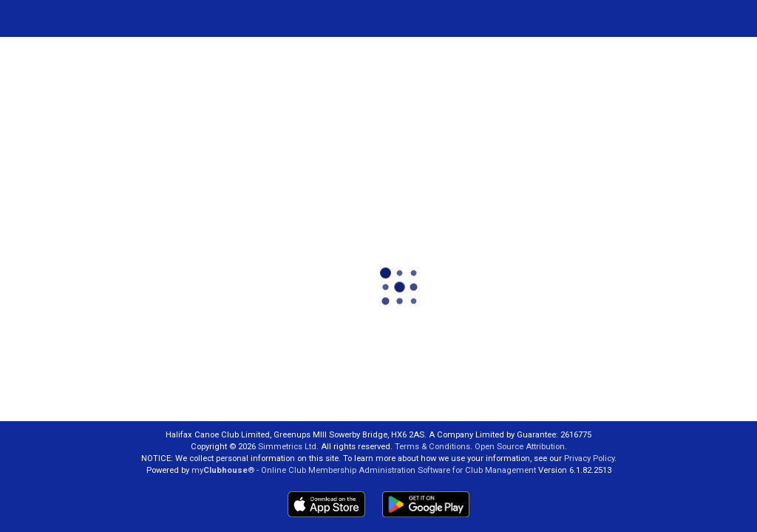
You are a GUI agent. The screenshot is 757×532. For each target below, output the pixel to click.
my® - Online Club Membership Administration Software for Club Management (364, 470)
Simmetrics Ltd (287, 447)
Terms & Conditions (432, 447)
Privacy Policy (589, 458)
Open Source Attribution (520, 447)
